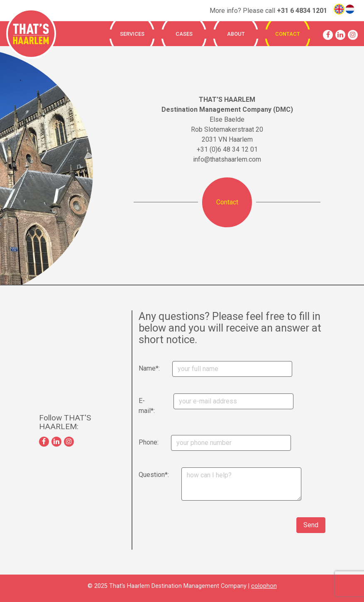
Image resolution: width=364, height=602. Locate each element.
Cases (184, 34)
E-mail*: (142, 406)
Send (311, 525)
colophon (264, 586)
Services (132, 34)
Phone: (142, 442)
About (236, 34)
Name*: (142, 368)
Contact (288, 34)
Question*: (143, 475)
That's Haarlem (31, 34)
